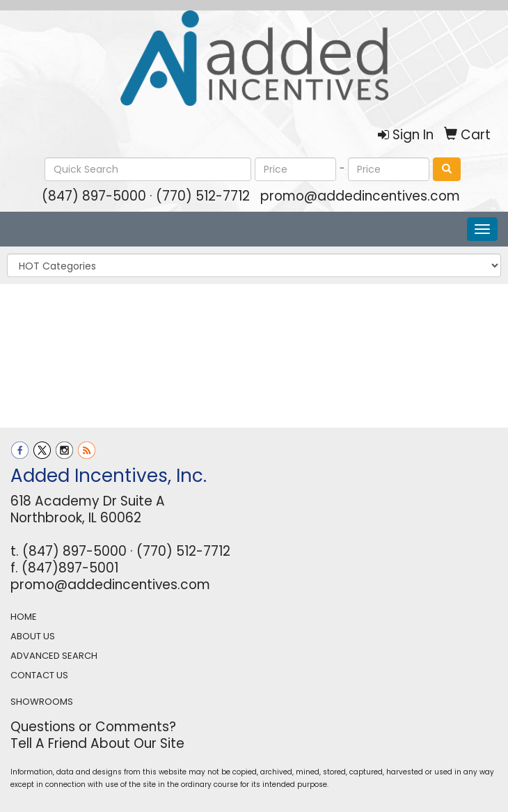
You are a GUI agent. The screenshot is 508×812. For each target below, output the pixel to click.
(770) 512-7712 (203, 196)
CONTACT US (39, 675)
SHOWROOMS (42, 702)
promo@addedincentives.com (360, 196)
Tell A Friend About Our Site (97, 743)
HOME (24, 617)
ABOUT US (33, 636)
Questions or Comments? (93, 727)
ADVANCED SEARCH (54, 656)
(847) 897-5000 (94, 196)
